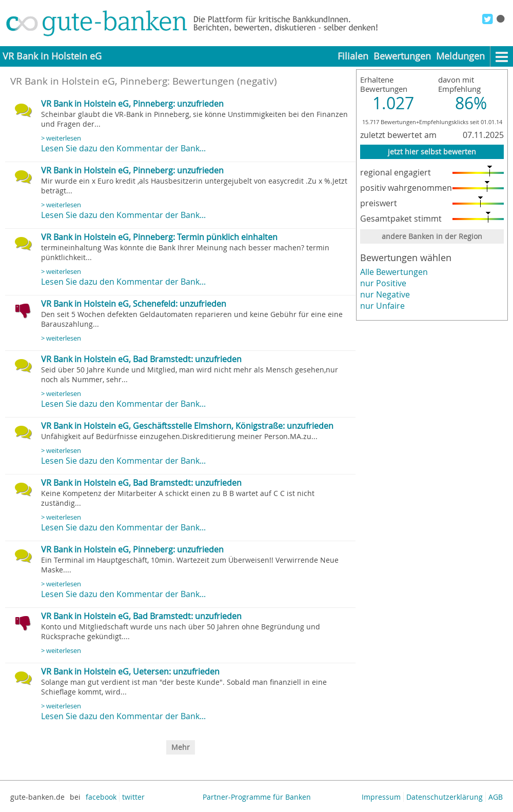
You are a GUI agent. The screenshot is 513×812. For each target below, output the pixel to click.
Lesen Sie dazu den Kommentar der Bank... (123, 148)
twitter (133, 797)
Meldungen (460, 56)
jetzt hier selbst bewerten (432, 152)
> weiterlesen (61, 138)
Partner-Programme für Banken (257, 797)
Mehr (181, 747)
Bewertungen (402, 56)
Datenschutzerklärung (445, 797)
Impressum (381, 797)
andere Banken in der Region (432, 236)
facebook (101, 797)
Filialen (353, 56)
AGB (496, 797)
